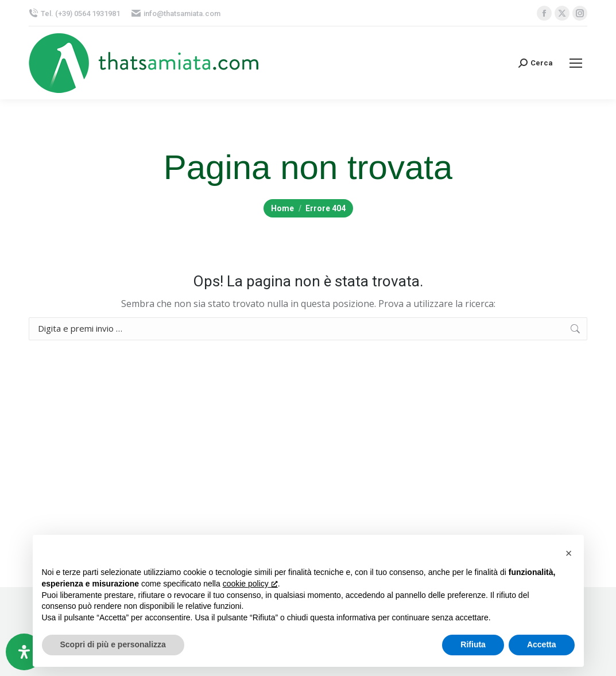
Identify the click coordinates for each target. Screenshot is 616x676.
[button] (569, 553)
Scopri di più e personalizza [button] (113, 644)
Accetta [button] (542, 644)
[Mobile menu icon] (576, 63)
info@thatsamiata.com (176, 13)
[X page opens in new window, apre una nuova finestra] (562, 13)
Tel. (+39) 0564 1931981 (74, 13)
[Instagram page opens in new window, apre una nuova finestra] (580, 13)
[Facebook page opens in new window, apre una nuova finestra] (544, 13)
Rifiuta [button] (473, 644)
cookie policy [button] (250, 584)
